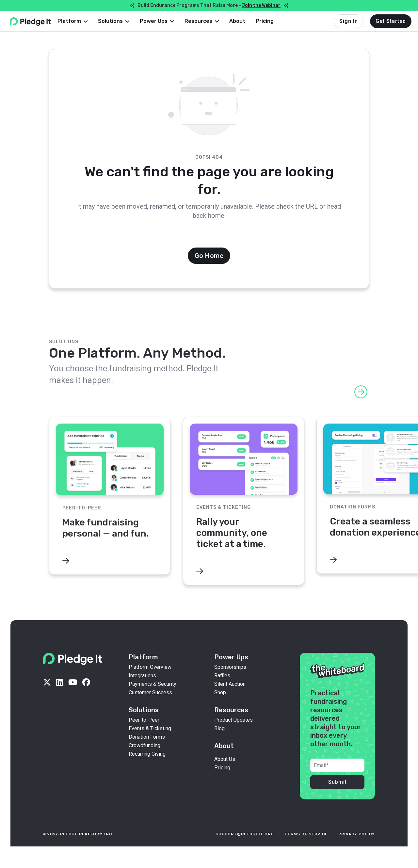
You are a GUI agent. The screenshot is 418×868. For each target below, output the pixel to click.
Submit (338, 793)
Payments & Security (153, 695)
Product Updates (233, 731)
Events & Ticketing (150, 740)
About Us (225, 770)
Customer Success (150, 704)
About (248, 21)
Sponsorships (230, 678)
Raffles (222, 687)
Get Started (391, 21)
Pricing (275, 21)
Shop (220, 704)
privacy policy (357, 845)
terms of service (306, 845)
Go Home (209, 256)
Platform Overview (150, 678)
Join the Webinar (261, 5)
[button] (83, 21)
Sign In (349, 21)
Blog (219, 740)
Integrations (142, 687)
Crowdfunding (145, 757)
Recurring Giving (147, 765)
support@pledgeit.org (245, 845)
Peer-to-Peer (144, 731)
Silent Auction (230, 695)
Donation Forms (147, 748)
